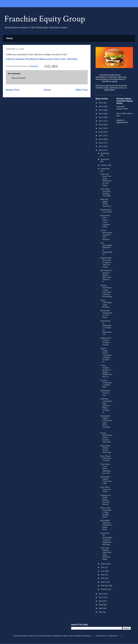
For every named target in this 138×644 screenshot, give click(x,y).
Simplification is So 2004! (106, 211)
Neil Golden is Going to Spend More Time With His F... (106, 276)
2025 (101, 106)
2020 (101, 125)
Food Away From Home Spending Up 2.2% (105, 469)
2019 (101, 128)
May (103, 575)
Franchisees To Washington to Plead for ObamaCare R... (106, 328)
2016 (101, 139)
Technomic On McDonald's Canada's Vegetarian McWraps (106, 539)
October (104, 165)
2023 (101, 114)
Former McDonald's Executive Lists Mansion (106, 235)
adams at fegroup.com (122, 121)
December (105, 153)
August (104, 564)
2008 (101, 608)
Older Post (82, 90)
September (105, 169)
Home (9, 38)
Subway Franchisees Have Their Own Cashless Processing (106, 291)
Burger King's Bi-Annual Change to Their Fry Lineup (106, 262)
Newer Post (13, 90)
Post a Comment (18, 78)
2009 (101, 605)
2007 (101, 612)
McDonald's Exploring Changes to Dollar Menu (106, 525)
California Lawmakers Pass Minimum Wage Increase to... (106, 406)
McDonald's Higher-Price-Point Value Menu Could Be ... (106, 423)
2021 (101, 121)
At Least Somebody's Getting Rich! (106, 384)
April (103, 578)
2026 (101, 103)
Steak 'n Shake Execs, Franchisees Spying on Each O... (106, 355)
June (103, 571)
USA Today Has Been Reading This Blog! (105, 192)
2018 (101, 132)
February (105, 586)
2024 (101, 110)
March (104, 582)
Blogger (121, 636)
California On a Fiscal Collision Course (106, 341)
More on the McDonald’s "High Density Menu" (106, 512)
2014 (101, 146)
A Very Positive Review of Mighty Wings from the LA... (106, 371)
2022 (101, 117)
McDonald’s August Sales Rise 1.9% (106, 480)
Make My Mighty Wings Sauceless (106, 203)
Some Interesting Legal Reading (106, 304)
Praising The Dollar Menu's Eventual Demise (105, 500)
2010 (101, 601)
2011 (101, 597)
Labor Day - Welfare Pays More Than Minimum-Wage (106, 554)
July (103, 567)
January (104, 589)
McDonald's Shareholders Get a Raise (106, 314)
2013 (101, 150)
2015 (101, 143)
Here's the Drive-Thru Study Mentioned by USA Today (106, 180)
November (105, 159)
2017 (101, 135)
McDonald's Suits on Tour (105, 393)
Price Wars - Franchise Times (105, 489)
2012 (101, 594)
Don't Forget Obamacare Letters (106, 458)
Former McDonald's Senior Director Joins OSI (106, 438)
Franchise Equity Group (45, 19)
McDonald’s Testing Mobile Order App (106, 449)
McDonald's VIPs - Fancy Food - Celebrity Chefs (105, 221)
